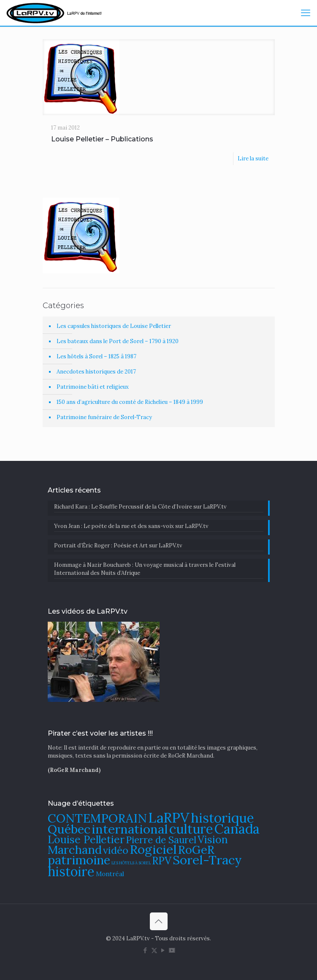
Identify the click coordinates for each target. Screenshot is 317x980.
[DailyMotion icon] (172, 950)
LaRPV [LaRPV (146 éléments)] (169, 818)
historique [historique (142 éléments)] (222, 818)
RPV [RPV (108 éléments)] (162, 861)
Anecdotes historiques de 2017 (96, 372)
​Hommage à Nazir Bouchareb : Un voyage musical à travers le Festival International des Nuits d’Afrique (145, 569)
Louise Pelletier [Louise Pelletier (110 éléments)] (86, 839)
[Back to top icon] (159, 921)
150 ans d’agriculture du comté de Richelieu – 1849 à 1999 (130, 402)
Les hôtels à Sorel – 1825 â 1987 (96, 356)
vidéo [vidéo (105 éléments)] (116, 850)
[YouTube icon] (163, 950)
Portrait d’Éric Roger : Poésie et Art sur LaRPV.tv (118, 545)
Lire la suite (253, 158)
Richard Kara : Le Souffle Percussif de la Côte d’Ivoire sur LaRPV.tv (140, 507)
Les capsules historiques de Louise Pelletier (114, 326)
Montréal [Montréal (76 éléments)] (110, 874)
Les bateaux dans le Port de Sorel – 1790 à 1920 (118, 341)
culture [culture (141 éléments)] (191, 829)
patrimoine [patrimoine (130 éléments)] (79, 860)
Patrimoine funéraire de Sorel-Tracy (104, 417)
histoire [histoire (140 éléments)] (71, 871)
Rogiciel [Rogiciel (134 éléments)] (153, 849)
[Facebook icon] (145, 950)
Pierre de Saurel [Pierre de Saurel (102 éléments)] (161, 840)
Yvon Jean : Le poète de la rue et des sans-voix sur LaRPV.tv (131, 526)
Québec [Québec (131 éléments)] (69, 829)
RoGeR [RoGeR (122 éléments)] (196, 850)
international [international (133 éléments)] (130, 829)
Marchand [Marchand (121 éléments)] (75, 850)
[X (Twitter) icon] (154, 950)
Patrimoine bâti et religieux (93, 387)
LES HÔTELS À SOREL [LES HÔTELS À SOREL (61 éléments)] (131, 863)
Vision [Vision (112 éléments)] (213, 839)
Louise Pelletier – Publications (102, 139)
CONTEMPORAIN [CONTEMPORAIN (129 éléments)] (97, 818)
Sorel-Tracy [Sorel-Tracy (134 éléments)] (207, 860)
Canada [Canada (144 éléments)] (237, 829)
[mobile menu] (306, 13)
